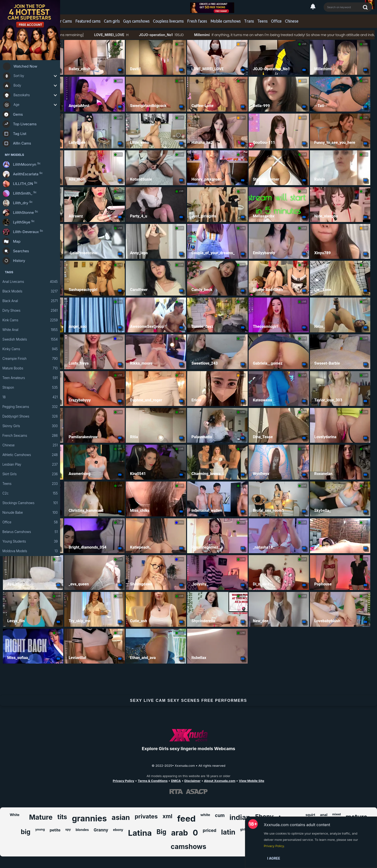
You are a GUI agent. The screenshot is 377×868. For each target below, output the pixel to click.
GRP (243, 44)
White (15, 815)
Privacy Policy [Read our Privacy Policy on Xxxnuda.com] (123, 781)
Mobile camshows (226, 21)
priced (209, 830)
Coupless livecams (168, 21)
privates (146, 816)
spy (68, 829)
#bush (81, 35)
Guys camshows (136, 21)
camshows (188, 847)
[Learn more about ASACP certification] (197, 791)
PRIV (120, 338)
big (26, 832)
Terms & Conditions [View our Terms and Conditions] (153, 781)
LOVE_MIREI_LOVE (154, 35)
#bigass (70, 35)
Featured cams (88, 21)
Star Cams (63, 21)
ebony (118, 830)
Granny (101, 830)
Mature (41, 817)
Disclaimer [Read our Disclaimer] (192, 781)
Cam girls (112, 21)
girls (244, 829)
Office (276, 21)
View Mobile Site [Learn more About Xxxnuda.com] (251, 781)
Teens (262, 21)
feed (186, 818)
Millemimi (247, 35)
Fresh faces (197, 21)
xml (167, 816)
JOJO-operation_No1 (201, 35)
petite (55, 830)
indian (240, 817)
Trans (249, 21)
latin (228, 832)
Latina (140, 833)
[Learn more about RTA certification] (176, 791)
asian (121, 817)
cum (220, 815)
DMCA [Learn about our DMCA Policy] (176, 781)
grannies (89, 818)
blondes (82, 830)
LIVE (120, 44)
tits (62, 817)
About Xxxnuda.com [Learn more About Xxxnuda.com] (220, 781)
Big (161, 832)
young (40, 829)
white (205, 815)
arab (180, 833)
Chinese (292, 21)
